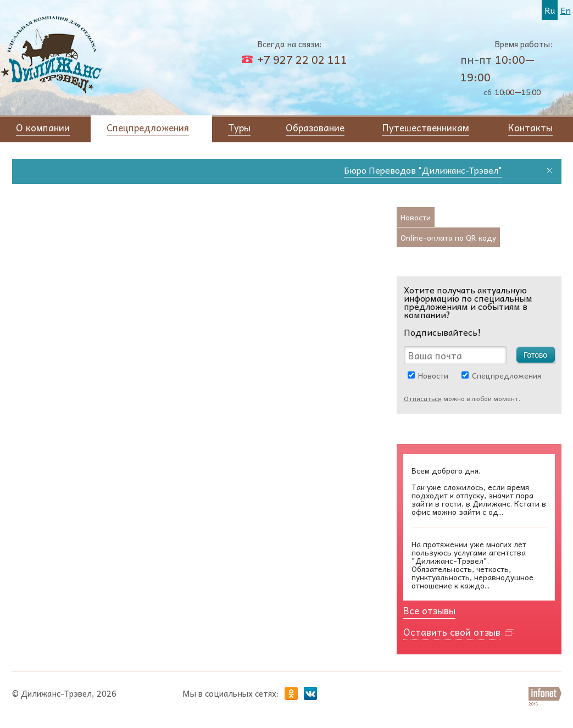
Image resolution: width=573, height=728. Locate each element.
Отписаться (423, 398)
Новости (433, 375)
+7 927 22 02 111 (302, 59)
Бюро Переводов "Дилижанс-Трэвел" (425, 170)
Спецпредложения (507, 375)
